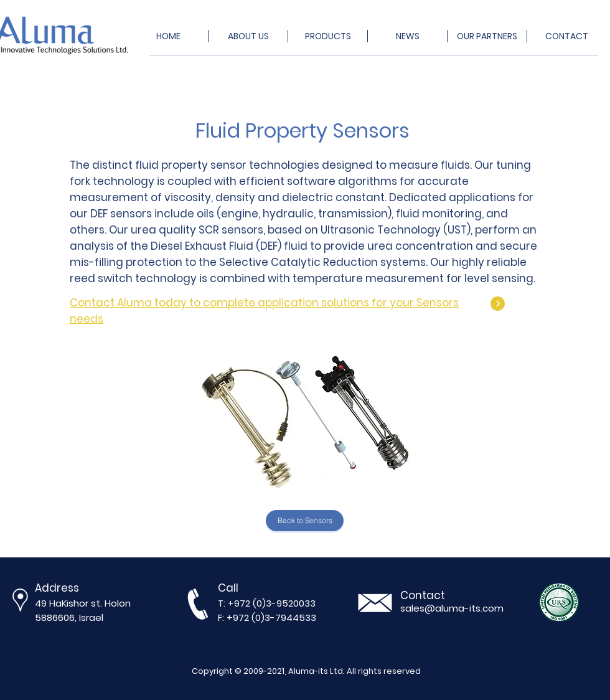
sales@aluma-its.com (452, 608)
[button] (305, 420)
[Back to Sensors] (305, 521)
